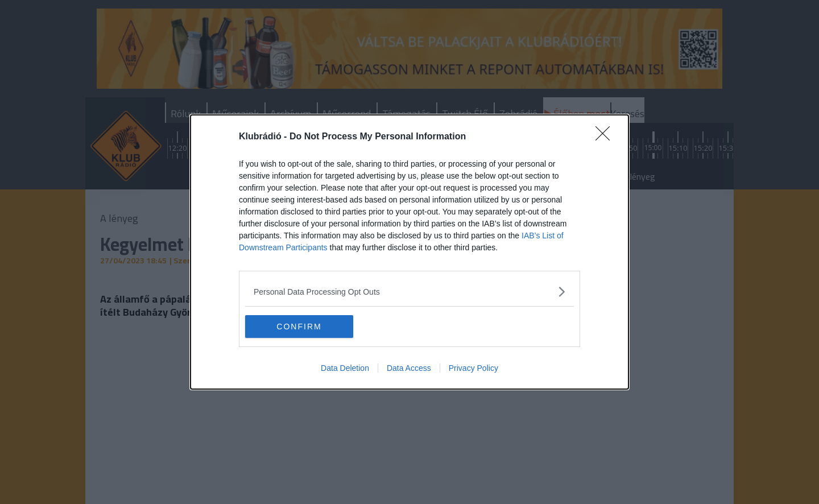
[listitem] (409, 292)
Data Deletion (345, 368)
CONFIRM (299, 326)
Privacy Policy (473, 368)
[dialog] (409, 252)
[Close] (606, 137)
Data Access (409, 368)
